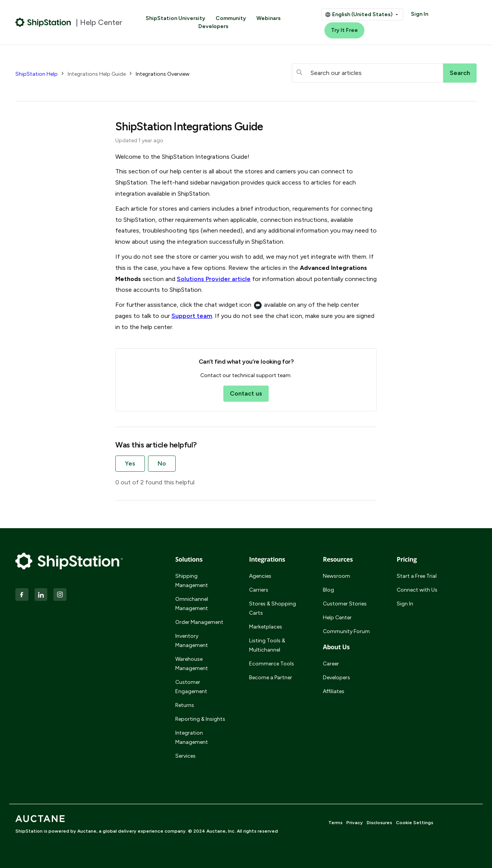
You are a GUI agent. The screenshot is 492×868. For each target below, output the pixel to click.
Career (331, 664)
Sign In (420, 14)
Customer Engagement (191, 687)
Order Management (199, 622)
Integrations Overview (163, 74)
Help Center (337, 618)
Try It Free (344, 30)
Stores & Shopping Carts (273, 608)
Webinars (268, 18)
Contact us (246, 393)
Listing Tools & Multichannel (267, 645)
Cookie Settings (415, 823)
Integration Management (192, 737)
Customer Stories (345, 604)
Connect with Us (417, 590)
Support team (192, 316)
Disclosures (379, 823)
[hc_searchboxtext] (367, 73)
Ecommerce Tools (272, 664)
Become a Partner (271, 678)
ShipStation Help (37, 74)
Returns (185, 705)
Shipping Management (192, 581)
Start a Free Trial (417, 576)
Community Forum (346, 631)
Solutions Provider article (214, 279)
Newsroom (337, 576)
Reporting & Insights (200, 719)
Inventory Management (192, 641)
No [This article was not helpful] (162, 463)
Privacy (355, 823)
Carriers (259, 590)
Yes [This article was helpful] (130, 463)
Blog (328, 590)
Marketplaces (266, 627)
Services (185, 756)
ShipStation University (175, 18)
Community (231, 18)
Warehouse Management (192, 664)
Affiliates (334, 691)
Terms (335, 823)
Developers (213, 26)
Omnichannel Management (192, 604)
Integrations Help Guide (97, 74)
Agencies (260, 576)
